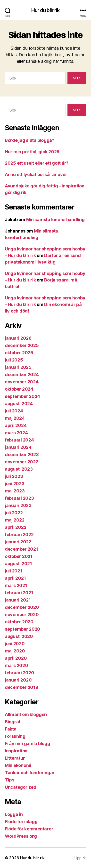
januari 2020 (18, 680)
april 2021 (15, 578)
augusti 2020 (19, 636)
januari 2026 (18, 338)
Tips (10, 780)
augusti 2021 (18, 564)
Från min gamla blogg (28, 743)
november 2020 (22, 615)
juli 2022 (14, 513)
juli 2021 (14, 571)
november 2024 (22, 382)
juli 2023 (14, 476)
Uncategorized (21, 787)
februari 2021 (19, 593)
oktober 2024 (19, 389)
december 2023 (22, 454)
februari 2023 (19, 498)
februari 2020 (20, 673)
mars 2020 (17, 665)
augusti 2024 (19, 404)
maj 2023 (15, 491)
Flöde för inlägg (21, 822)
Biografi (13, 722)
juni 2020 (15, 644)
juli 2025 (14, 360)
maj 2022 (15, 520)
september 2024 (22, 396)
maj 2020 (15, 651)
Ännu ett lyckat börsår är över (36, 174)
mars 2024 (16, 433)
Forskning (15, 736)
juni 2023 (15, 484)
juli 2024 (14, 411)
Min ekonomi (18, 765)
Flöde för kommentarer (29, 829)
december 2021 (21, 549)
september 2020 (23, 629)
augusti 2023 (19, 469)
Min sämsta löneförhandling (55, 220)
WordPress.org (21, 836)
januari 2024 (18, 447)
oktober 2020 (19, 622)
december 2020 (22, 607)
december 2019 (22, 687)
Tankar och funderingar (30, 773)
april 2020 (16, 658)
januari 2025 (18, 367)
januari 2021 (18, 600)
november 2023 (22, 462)
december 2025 (22, 345)
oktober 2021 (19, 556)
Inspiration (16, 751)
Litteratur (15, 758)
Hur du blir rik (46, 10)
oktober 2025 (19, 353)
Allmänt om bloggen (26, 714)
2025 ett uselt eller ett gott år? (37, 163)
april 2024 (16, 425)
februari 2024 (19, 440)
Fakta (11, 729)
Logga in (14, 814)
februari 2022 (19, 534)
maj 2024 (15, 418)
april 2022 (16, 527)
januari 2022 (18, 542)
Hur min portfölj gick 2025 (32, 152)
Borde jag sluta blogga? (30, 140)
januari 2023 (18, 505)
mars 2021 (16, 585)
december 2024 (22, 374)
